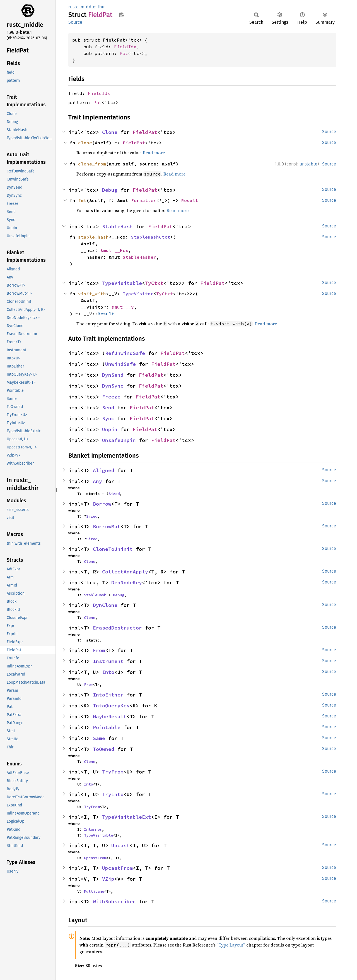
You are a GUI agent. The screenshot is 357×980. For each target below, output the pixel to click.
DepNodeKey (127, 583)
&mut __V (123, 307)
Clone (110, 132)
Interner (93, 829)
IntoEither (108, 695)
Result (190, 200)
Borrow (102, 504)
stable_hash (93, 237)
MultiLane (94, 891)
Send (108, 408)
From (99, 650)
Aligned (104, 470)
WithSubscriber (114, 901)
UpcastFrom (95, 858)
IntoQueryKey (111, 706)
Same (99, 738)
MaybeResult (110, 716)
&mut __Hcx (114, 250)
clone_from (92, 164)
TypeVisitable (122, 283)
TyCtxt (154, 283)
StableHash (117, 226)
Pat (124, 53)
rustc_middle (82, 7)
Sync (108, 418)
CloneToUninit (113, 549)
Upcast (120, 845)
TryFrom (113, 772)
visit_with (92, 294)
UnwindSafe (120, 364)
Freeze (111, 397)
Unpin (110, 429)
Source (75, 22)
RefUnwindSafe (125, 353)
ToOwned (104, 749)
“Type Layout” (231, 945)
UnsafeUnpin (119, 440)
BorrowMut (107, 526)
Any (97, 481)
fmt (82, 200)
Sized (114, 494)
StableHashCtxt (151, 237)
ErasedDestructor (117, 628)
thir (101, 7)
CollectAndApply (125, 572)
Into (108, 672)
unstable (308, 164)
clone (85, 143)
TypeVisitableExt (127, 817)
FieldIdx (125, 47)
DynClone (105, 605)
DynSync (113, 386)
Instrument (108, 661)
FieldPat (145, 132)
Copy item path (121, 15)
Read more (154, 153)
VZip (108, 879)
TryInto (113, 794)
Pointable (107, 727)
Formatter (144, 200)
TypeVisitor (138, 294)
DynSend (113, 375)
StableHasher (139, 257)
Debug (110, 190)
